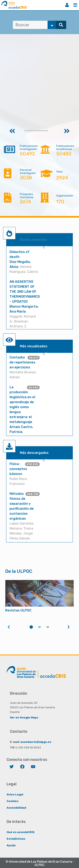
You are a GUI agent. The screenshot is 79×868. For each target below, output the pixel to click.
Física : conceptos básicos (18, 469)
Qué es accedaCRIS (21, 832)
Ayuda (11, 845)
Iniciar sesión (67, 5)
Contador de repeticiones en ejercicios (22, 362)
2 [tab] (39, 627)
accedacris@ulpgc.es (36, 742)
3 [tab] (48, 627)
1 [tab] (31, 627)
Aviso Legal (15, 794)
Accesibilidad (16, 808)
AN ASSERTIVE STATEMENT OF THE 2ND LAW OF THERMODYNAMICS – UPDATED (25, 292)
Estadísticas (16, 839)
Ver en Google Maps (24, 717)
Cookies (13, 801)
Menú (75, 5)
